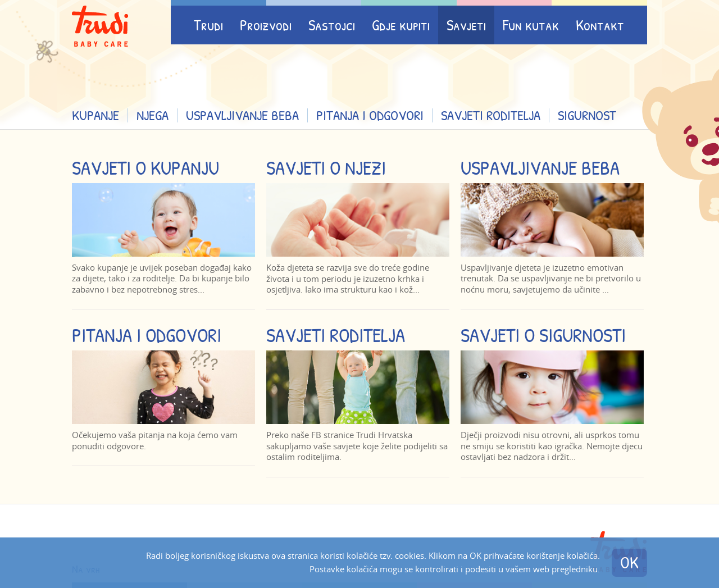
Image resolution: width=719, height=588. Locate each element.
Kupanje (95, 115)
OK (629, 562)
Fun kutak (531, 25)
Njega (153, 115)
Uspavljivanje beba (242, 115)
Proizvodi (266, 25)
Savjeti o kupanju (145, 168)
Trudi (208, 25)
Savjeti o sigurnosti (543, 335)
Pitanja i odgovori (370, 115)
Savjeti (466, 25)
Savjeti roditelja (491, 115)
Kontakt (600, 25)
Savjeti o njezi (326, 168)
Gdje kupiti (401, 25)
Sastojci (332, 25)
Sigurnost (587, 115)
